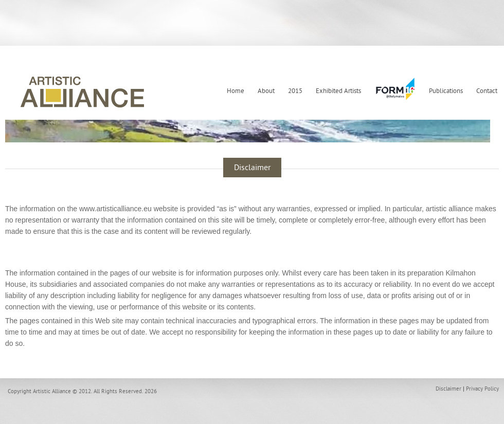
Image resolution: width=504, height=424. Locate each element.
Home (236, 91)
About (266, 91)
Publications (446, 91)
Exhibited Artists (338, 91)
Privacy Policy (482, 389)
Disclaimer (448, 389)
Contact (487, 91)
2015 (295, 91)
